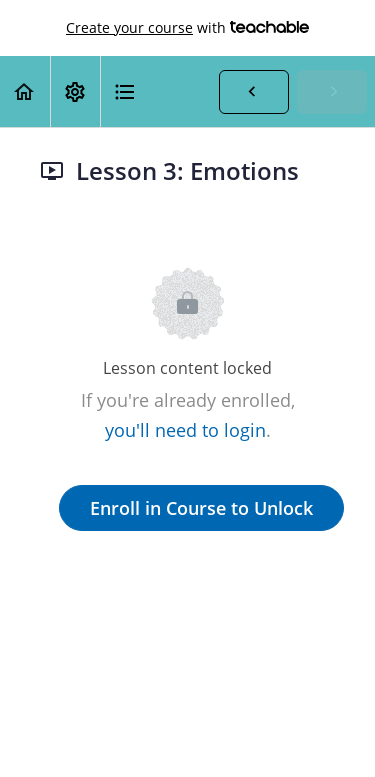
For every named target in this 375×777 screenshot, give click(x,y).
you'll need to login (185, 430)
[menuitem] (75, 91)
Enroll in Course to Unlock (201, 508)
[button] (25, 91)
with (187, 28)
